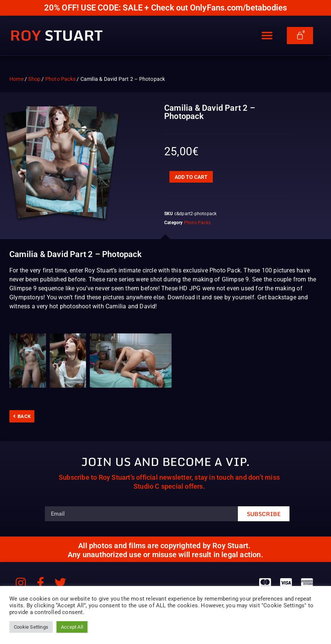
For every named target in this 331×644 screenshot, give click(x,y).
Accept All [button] (72, 627)
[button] (267, 36)
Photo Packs (60, 79)
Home (16, 79)
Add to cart (191, 177)
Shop (34, 79)
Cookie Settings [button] (31, 627)
